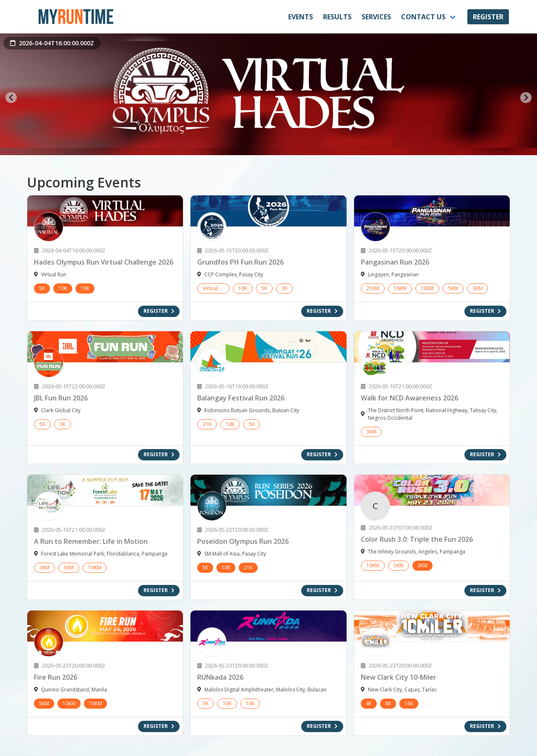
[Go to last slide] (11, 97)
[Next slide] (526, 97)
